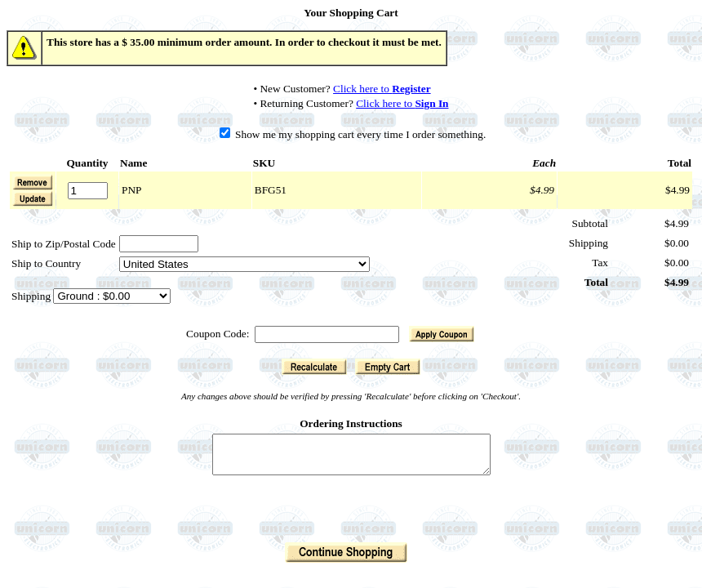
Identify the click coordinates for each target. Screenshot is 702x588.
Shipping (32, 296)
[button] (33, 198)
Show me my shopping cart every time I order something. (353, 134)
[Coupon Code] (327, 334)
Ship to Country (46, 263)
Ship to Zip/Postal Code (64, 244)
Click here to (382, 89)
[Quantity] (88, 191)
